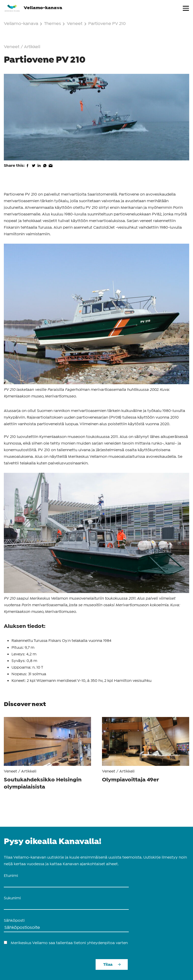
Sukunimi (12, 898)
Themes (55, 24)
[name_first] (66, 883)
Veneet (75, 24)
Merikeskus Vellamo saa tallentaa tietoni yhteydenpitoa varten (69, 943)
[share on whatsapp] (45, 169)
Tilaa (108, 965)
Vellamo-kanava (33, 8)
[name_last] (66, 906)
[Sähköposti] (66, 928)
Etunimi (11, 876)
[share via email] (51, 169)
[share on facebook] (28, 169)
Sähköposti (14, 921)
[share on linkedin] (39, 169)
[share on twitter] (34, 169)
